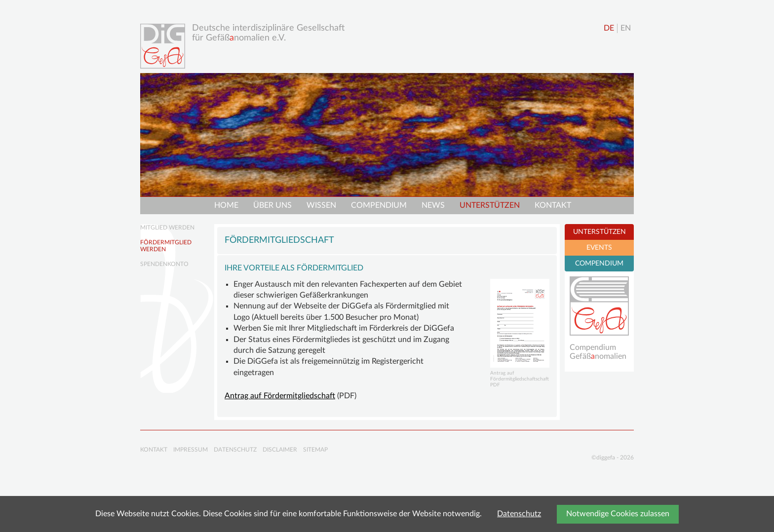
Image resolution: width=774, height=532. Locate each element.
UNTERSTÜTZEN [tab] (600, 232)
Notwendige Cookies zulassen (618, 514)
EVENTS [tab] (599, 248)
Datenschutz (519, 514)
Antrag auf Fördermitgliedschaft (280, 396)
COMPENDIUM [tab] (599, 264)
